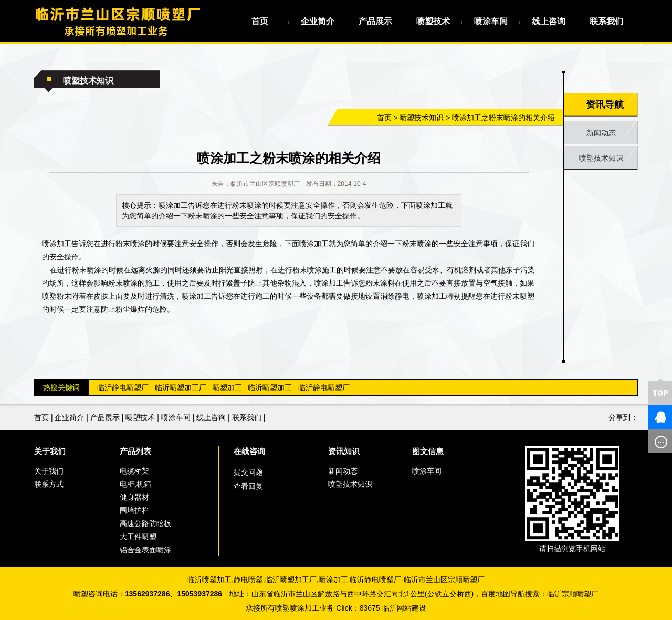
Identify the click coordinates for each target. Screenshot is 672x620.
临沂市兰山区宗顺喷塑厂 (444, 580)
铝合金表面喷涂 (145, 550)
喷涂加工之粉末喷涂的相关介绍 (503, 118)
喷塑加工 (227, 387)
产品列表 (135, 451)
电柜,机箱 (135, 484)
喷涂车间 (491, 21)
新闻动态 (601, 133)
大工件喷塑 (138, 537)
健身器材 (134, 497)
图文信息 (428, 451)
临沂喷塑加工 (270, 387)
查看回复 (248, 486)
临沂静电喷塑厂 (123, 387)
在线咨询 (249, 451)
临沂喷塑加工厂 (181, 387)
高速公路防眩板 (145, 523)
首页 (260, 21)
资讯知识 (344, 451)
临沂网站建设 (404, 608)
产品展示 (375, 21)
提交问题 (248, 472)
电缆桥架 (134, 471)
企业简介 (318, 21)
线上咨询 (549, 21)
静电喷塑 (248, 580)
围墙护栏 (134, 510)
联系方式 (49, 484)
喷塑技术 (433, 21)
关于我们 (50, 451)
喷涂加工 (333, 580)
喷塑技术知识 (422, 118)
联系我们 (606, 21)
